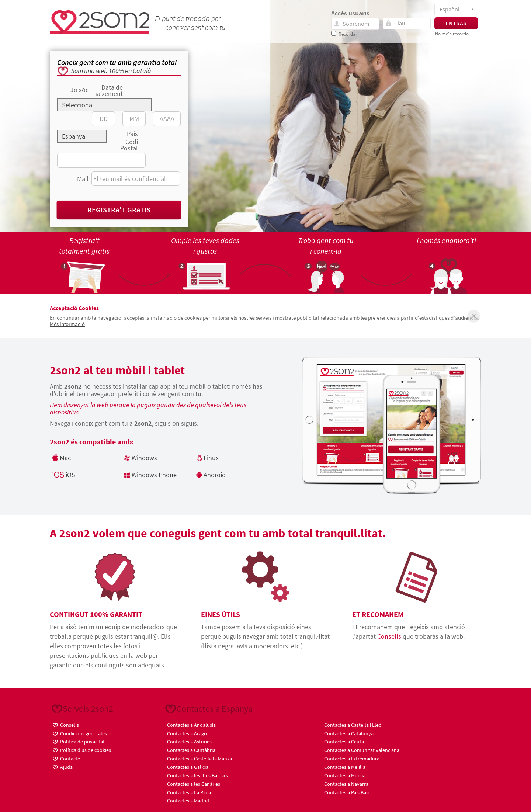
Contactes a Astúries (189, 742)
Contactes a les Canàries (194, 784)
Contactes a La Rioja (189, 792)
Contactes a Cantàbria (191, 750)
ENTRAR (456, 23)
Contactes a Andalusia (191, 725)
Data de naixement (108, 90)
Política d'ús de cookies (81, 749)
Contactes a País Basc (347, 792)
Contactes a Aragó (187, 733)
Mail (83, 179)
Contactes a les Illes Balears (197, 775)
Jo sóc (79, 90)
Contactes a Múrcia (345, 775)
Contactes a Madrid (188, 801)
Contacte (66, 758)
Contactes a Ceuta (344, 742)
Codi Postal (129, 145)
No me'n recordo (452, 34)
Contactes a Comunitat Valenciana (362, 750)
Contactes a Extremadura (352, 759)
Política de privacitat (78, 741)
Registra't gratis (119, 210)
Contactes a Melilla (345, 767)
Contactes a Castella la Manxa (199, 759)
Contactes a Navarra (346, 784)
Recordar (348, 34)
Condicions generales (79, 733)
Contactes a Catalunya (349, 733)
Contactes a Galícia (188, 767)
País (132, 134)
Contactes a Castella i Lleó (353, 725)
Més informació (67, 324)
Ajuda (62, 766)
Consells (389, 636)
